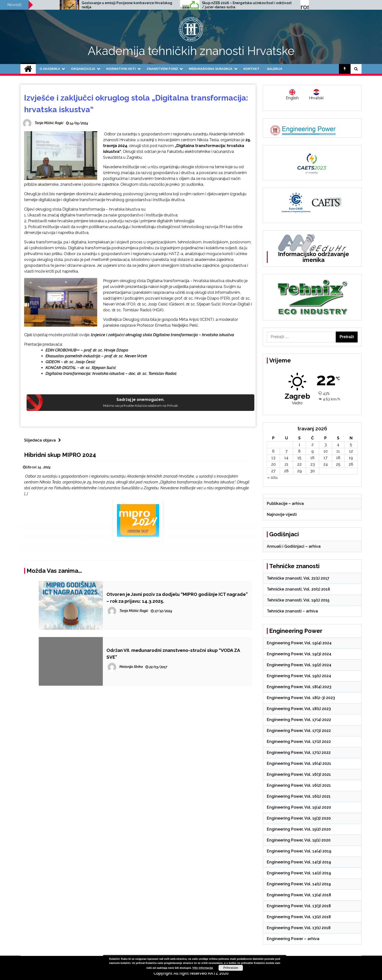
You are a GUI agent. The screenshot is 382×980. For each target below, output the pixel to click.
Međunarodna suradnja (211, 69)
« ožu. (273, 477)
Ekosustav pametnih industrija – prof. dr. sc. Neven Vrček (96, 356)
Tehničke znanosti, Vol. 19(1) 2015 (298, 600)
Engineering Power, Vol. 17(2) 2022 (299, 742)
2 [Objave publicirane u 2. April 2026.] (312, 445)
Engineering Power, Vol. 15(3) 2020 (299, 818)
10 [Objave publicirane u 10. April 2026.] (326, 451)
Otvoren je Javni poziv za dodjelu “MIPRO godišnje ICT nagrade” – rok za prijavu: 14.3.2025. (177, 598)
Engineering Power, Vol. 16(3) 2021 (299, 774)
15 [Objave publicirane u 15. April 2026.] (299, 458)
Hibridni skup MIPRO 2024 (60, 455)
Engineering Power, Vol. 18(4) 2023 (299, 687)
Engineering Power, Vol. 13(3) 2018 (299, 906)
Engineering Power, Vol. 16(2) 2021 (299, 785)
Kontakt (251, 69)
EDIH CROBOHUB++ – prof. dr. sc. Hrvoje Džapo (87, 350)
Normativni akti (121, 69)
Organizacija (83, 69)
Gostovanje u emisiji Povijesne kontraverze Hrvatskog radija (212, 5)
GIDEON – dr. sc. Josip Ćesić (71, 362)
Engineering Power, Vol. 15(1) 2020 (299, 840)
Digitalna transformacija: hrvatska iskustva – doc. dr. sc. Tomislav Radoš (111, 374)
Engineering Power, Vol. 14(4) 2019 (299, 851)
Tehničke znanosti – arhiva (292, 611)
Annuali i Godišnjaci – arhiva (294, 546)
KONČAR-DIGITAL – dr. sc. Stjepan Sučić (81, 368)
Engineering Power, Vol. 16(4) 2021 (299, 763)
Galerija (275, 69)
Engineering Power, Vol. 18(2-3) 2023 (301, 698)
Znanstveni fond (162, 69)
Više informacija (203, 968)
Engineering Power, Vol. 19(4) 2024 (299, 643)
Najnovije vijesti (282, 514)
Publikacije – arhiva (285, 504)
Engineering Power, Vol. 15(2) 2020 (299, 829)
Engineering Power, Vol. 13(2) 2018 (299, 917)
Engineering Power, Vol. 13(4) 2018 (299, 895)
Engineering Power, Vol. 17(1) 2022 (299, 753)
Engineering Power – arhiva (293, 939)
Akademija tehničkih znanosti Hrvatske (191, 51)
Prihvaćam (231, 968)
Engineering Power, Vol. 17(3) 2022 (299, 731)
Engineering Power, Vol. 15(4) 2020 (299, 807)
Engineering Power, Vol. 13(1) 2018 (299, 928)
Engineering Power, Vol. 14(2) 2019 (299, 873)
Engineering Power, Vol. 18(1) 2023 (299, 709)
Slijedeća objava (44, 440)
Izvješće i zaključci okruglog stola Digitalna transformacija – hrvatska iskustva (162, 335)
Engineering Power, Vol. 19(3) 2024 (299, 654)
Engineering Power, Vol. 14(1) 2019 (299, 884)
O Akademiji (50, 69)
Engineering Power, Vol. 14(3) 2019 (299, 862)
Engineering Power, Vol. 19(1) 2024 (299, 676)
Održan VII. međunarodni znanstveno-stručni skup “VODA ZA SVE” (173, 654)
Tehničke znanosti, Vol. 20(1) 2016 (298, 589)
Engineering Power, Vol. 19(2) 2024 (299, 665)
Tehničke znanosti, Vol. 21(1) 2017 (298, 578)
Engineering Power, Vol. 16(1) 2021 (299, 796)
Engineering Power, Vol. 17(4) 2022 (299, 720)
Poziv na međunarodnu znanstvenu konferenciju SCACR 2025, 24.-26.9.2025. (87, 5)
